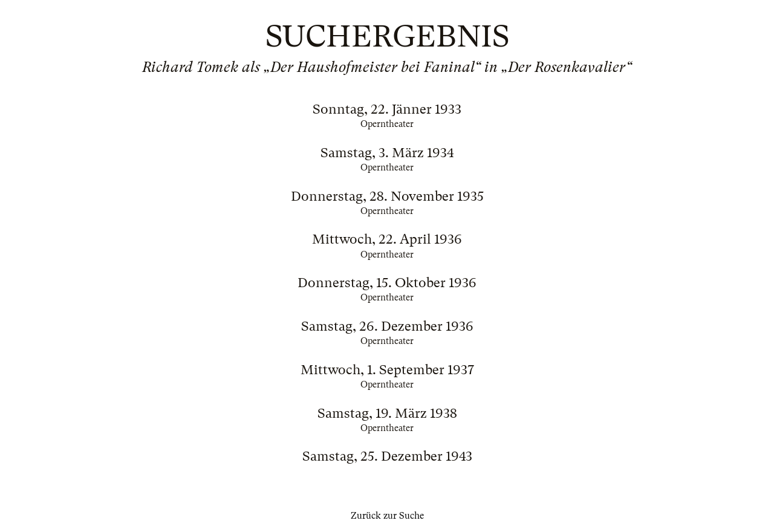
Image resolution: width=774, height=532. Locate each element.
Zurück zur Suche (387, 516)
